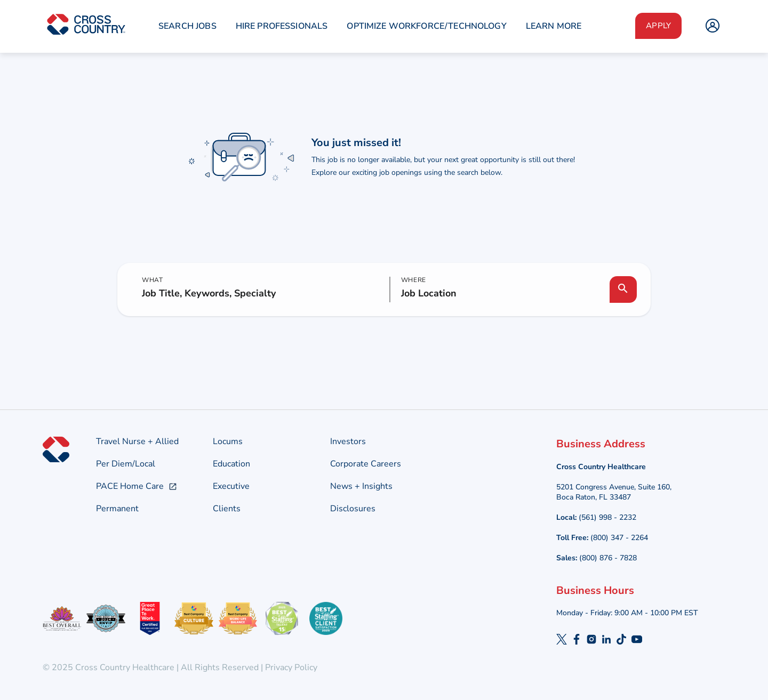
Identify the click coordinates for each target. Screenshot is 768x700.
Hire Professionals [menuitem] (282, 26)
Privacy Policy (290, 667)
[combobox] (500, 294)
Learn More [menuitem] (554, 26)
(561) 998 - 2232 (607, 517)
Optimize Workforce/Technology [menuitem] (426, 26)
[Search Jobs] (623, 289)
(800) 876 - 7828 (608, 558)
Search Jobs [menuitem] (187, 26)
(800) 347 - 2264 (619, 538)
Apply (658, 26)
